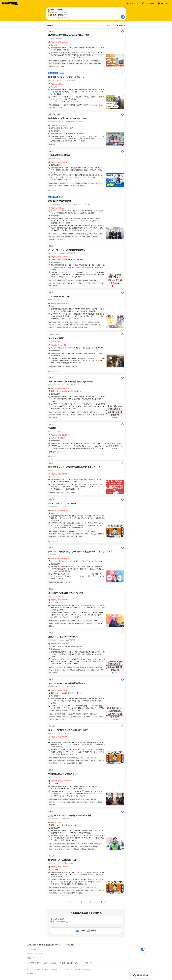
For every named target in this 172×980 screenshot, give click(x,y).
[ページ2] (82, 902)
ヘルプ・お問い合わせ (34, 970)
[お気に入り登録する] (122, 32)
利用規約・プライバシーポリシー (62, 970)
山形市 (46, 963)
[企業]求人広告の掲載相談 (82, 970)
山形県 (39, 963)
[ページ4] (90, 902)
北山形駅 (54, 963)
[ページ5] (95, 902)
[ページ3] (86, 902)
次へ (102, 902)
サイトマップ (46, 970)
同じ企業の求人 (53, 190)
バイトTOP (30, 963)
